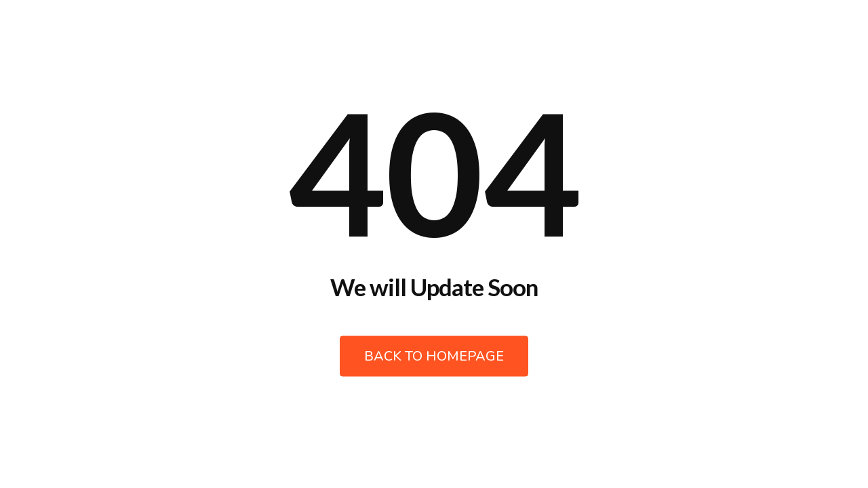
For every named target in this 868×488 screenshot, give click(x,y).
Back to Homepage (434, 356)
